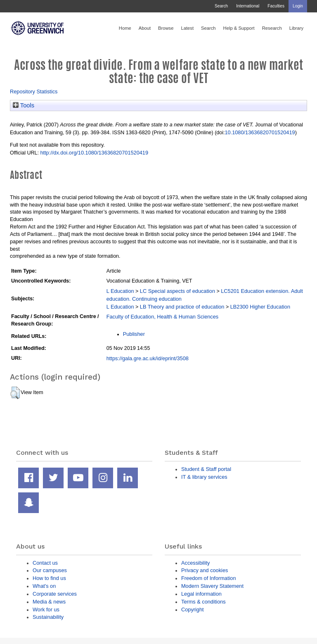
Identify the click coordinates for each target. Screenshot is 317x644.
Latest (187, 28)
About (145, 28)
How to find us (49, 578)
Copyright (193, 610)
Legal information (201, 594)
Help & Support (239, 28)
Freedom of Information (209, 578)
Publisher (134, 334)
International (248, 6)
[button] (15, 393)
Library (296, 28)
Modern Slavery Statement (212, 586)
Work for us (46, 610)
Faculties (276, 6)
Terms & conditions (203, 602)
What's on (44, 586)
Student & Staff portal (206, 469)
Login (298, 6)
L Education (120, 291)
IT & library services (204, 477)
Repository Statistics (34, 91)
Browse (166, 28)
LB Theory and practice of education (182, 307)
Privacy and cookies (205, 570)
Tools (24, 105)
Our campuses (50, 570)
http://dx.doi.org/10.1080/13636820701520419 (94, 153)
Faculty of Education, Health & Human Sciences (162, 317)
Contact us (45, 563)
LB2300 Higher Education (260, 307)
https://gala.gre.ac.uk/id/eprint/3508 (148, 358)
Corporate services (55, 594)
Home (125, 28)
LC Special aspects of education (177, 291)
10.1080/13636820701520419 (260, 132)
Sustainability (48, 617)
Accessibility (195, 563)
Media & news (49, 602)
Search (221, 6)
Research (272, 28)
